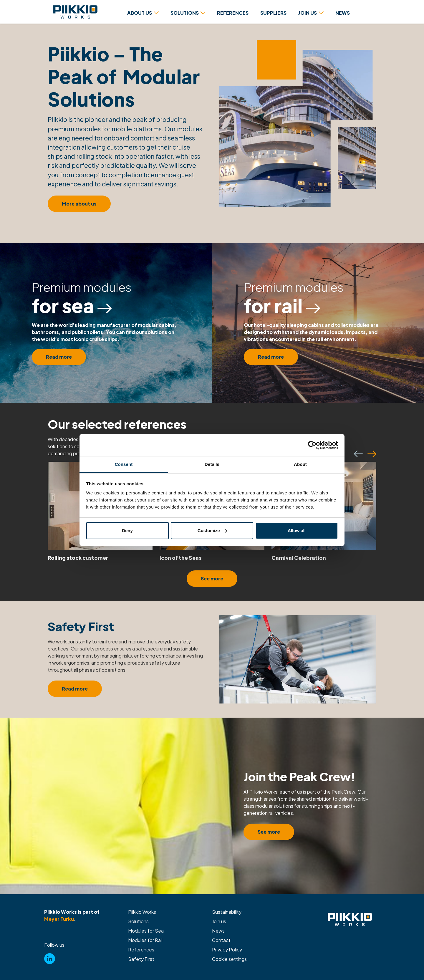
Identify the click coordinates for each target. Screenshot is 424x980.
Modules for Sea (146, 931)
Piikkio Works (142, 912)
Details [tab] (212, 464)
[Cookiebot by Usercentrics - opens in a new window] (312, 445)
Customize (212, 530)
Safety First (141, 959)
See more (212, 578)
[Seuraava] (372, 454)
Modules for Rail (145, 940)
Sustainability (227, 912)
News (218, 931)
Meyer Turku (59, 919)
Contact (221, 940)
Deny (127, 530)
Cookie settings (229, 959)
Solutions (138, 921)
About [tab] (300, 464)
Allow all (297, 530)
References (141, 950)
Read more (59, 357)
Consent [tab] (124, 464)
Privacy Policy (227, 950)
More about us (79, 204)
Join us (219, 921)
